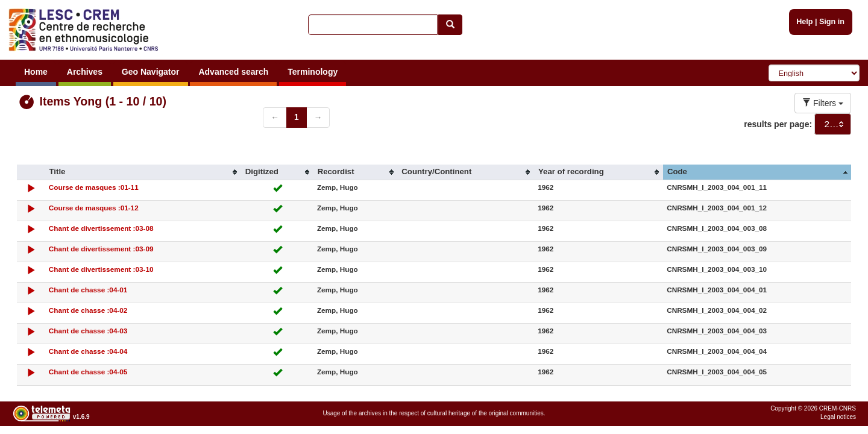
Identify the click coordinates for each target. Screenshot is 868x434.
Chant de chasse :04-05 (88, 372)
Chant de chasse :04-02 (88, 310)
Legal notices (838, 417)
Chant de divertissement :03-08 (101, 228)
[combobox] (833, 124)
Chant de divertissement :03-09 (101, 249)
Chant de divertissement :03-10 (101, 269)
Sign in (832, 22)
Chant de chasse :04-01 (88, 290)
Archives (85, 72)
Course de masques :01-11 (94, 187)
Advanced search (233, 72)
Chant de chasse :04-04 (88, 351)
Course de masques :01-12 (94, 208)
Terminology (313, 72)
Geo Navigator (151, 72)
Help (804, 22)
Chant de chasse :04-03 (88, 331)
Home (36, 72)
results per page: (778, 124)
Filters (823, 103)
